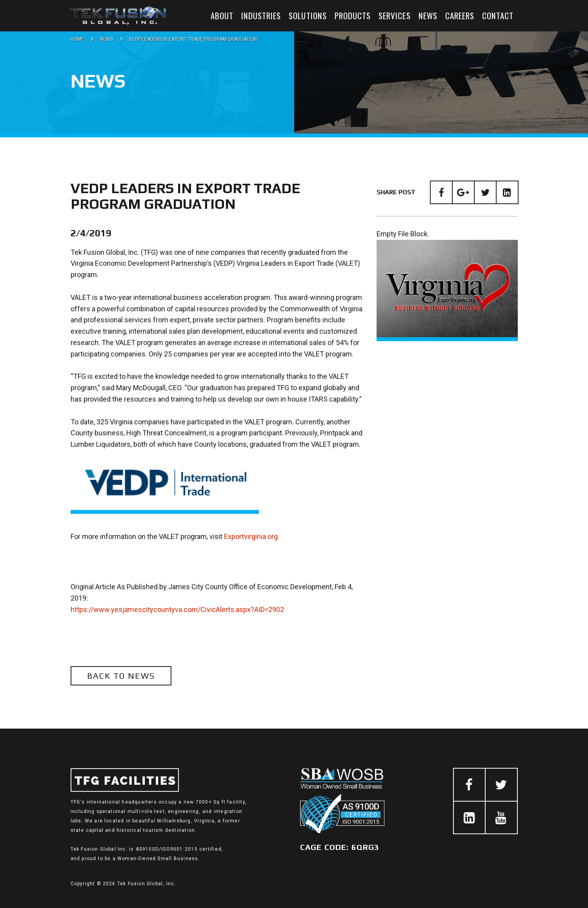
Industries (261, 16)
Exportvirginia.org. (252, 536)
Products (353, 16)
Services (394, 16)
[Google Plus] (463, 192)
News (428, 16)
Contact (498, 16)
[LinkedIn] (507, 192)
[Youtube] (501, 818)
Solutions (308, 16)
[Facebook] (441, 192)
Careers (460, 16)
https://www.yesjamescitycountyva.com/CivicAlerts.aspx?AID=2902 (177, 609)
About (222, 16)
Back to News (121, 676)
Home (77, 39)
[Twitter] (485, 192)
